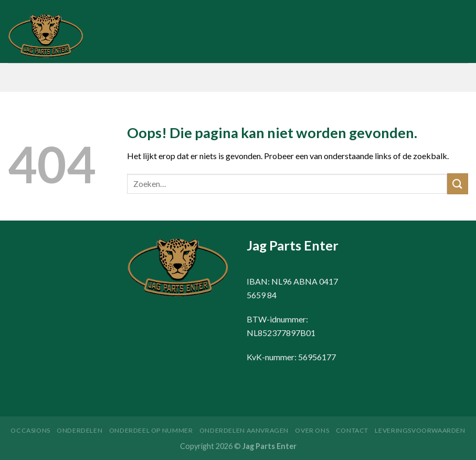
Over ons (312, 430)
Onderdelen (80, 430)
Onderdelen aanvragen (244, 430)
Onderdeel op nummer (151, 430)
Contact (352, 430)
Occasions (30, 430)
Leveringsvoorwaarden (420, 430)
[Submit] (458, 184)
